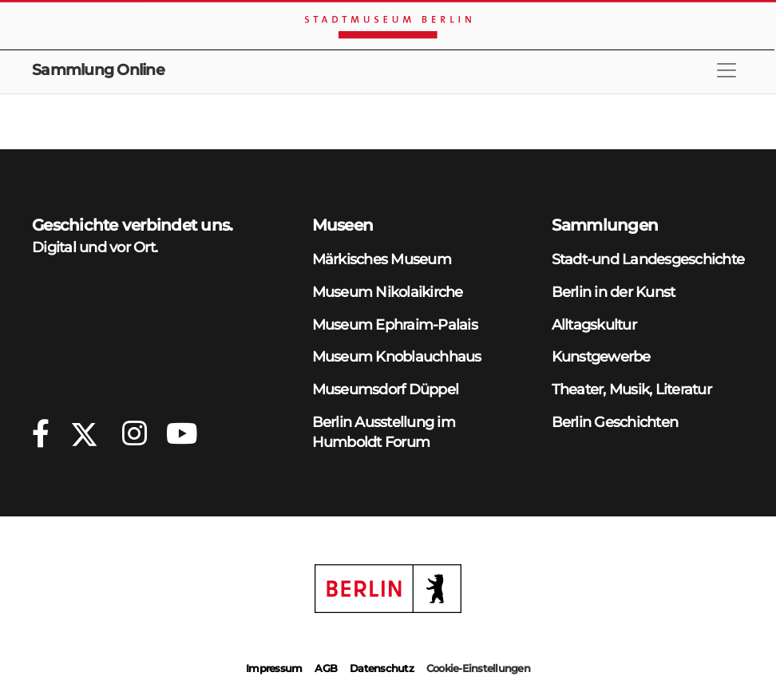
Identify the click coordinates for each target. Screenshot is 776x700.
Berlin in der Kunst (614, 292)
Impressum (274, 668)
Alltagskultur (594, 324)
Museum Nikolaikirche (388, 292)
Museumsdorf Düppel (386, 389)
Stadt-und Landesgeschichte (648, 259)
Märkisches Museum (382, 259)
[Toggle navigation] (727, 70)
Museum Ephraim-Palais (395, 324)
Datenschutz (382, 668)
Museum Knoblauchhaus (397, 356)
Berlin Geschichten (615, 422)
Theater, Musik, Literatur (631, 389)
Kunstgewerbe (601, 356)
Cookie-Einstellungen (478, 668)
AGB (326, 668)
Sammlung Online (98, 70)
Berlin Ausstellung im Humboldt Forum (384, 432)
